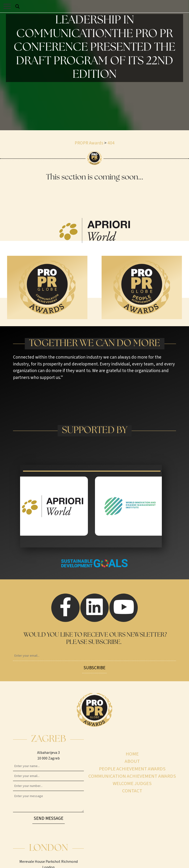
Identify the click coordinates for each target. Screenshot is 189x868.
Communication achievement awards (132, 776)
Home (132, 754)
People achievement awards (132, 769)
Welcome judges (132, 783)
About (132, 761)
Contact (132, 791)
